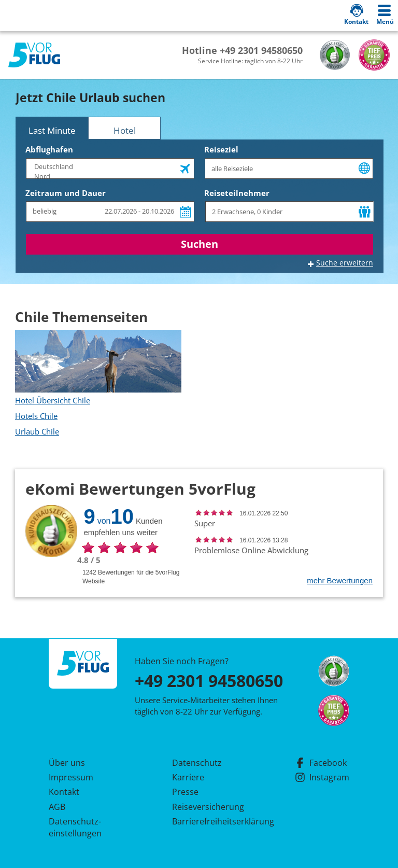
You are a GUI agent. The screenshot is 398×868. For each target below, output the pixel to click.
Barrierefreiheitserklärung (211, 821)
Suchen (200, 244)
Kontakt (64, 792)
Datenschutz (197, 763)
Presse (185, 792)
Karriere (188, 777)
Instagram (322, 777)
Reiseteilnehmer (237, 193)
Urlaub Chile (37, 431)
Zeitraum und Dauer (66, 193)
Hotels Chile (36, 416)
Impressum (71, 777)
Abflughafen (49, 149)
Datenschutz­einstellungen (75, 827)
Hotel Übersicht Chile (53, 400)
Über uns (67, 763)
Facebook (321, 763)
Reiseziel (221, 149)
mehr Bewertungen (340, 580)
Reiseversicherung (208, 807)
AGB (57, 807)
